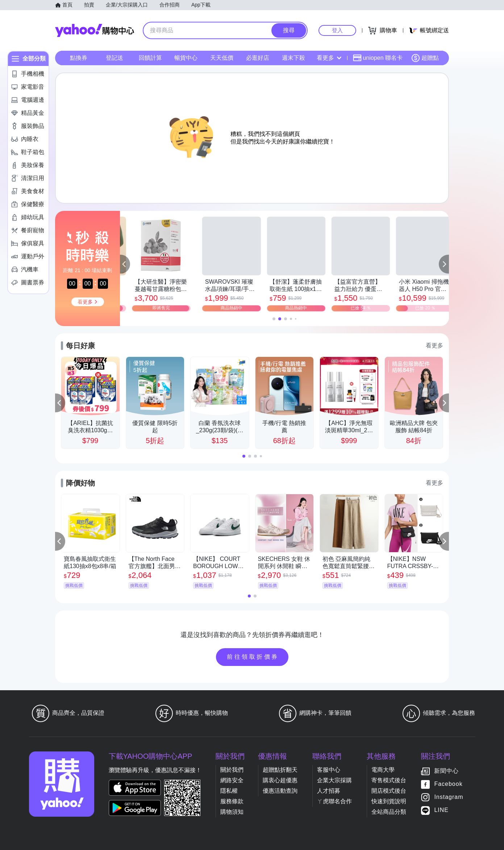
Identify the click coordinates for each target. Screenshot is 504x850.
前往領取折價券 (253, 657)
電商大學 (383, 770)
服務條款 (232, 801)
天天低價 (222, 58)
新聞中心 (446, 771)
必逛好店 (258, 58)
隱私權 (229, 791)
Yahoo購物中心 (95, 30)
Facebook (448, 784)
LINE (441, 810)
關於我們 (232, 770)
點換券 (79, 58)
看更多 (329, 58)
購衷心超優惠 (280, 780)
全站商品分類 (389, 812)
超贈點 (425, 58)
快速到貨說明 (389, 801)
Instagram (449, 797)
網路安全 (232, 780)
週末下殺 (293, 58)
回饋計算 (150, 58)
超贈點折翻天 (280, 770)
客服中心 (329, 770)
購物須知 (232, 812)
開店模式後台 (389, 791)
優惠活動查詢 (280, 791)
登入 (337, 30)
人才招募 (329, 791)
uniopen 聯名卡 (378, 58)
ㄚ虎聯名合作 (334, 801)
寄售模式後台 (389, 780)
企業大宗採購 (334, 780)
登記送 (114, 58)
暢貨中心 (186, 58)
